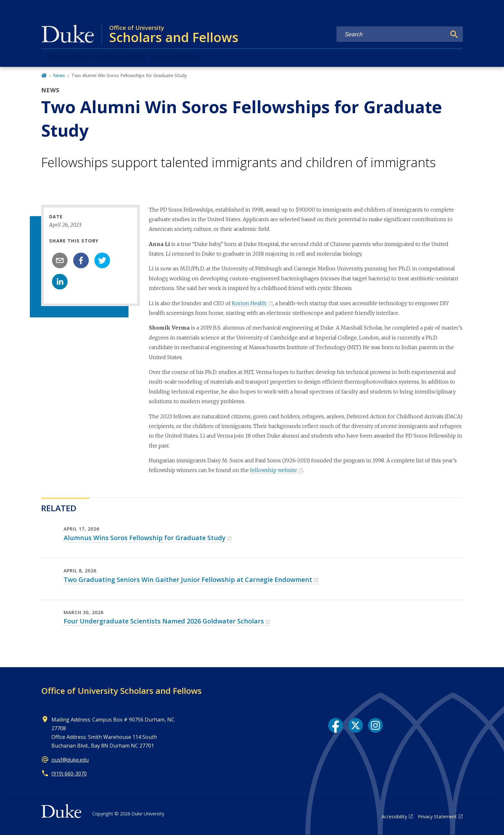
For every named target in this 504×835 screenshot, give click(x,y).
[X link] (355, 725)
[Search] (454, 34)
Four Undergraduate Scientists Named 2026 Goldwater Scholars (164, 621)
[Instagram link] (375, 725)
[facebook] (81, 260)
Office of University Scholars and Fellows (121, 691)
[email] (60, 260)
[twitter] (102, 260)
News (59, 75)
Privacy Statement (437, 817)
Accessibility (394, 817)
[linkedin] (60, 282)
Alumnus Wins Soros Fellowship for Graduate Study (145, 538)
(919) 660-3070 (69, 774)
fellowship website (274, 470)
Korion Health (249, 303)
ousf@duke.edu (70, 760)
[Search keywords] (392, 35)
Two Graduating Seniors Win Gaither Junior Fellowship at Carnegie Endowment (188, 580)
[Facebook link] (336, 725)
